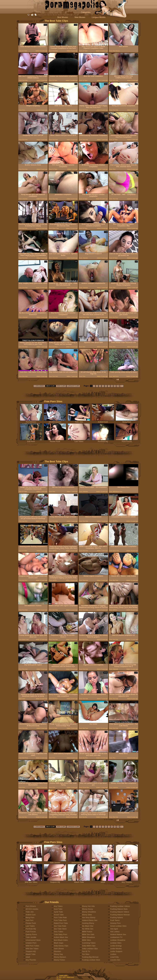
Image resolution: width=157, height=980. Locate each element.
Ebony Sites (87, 915)
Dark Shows (59, 949)
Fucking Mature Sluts (119, 909)
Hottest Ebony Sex (90, 920)
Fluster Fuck (55, 441)
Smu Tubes (59, 932)
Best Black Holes (61, 940)
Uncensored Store (79, 862)
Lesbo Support (116, 951)
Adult (103, 881)
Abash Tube (79, 881)
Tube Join (79, 421)
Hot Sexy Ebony (89, 917)
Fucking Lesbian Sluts (91, 960)
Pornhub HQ (103, 441)
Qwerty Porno (31, 862)
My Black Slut (88, 926)
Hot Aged (114, 929)
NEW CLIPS (61, 386)
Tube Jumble (55, 862)
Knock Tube (59, 915)
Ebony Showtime (89, 912)
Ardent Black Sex (61, 937)
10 (118, 386)
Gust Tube (58, 909)
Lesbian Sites (116, 943)
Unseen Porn (103, 862)
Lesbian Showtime (118, 940)
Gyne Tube (58, 912)
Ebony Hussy (87, 909)
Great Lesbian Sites (118, 926)
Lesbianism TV (116, 937)
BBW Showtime (88, 937)
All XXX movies (55, 421)
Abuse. (59, 979)
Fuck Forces (127, 441)
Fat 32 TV (86, 951)
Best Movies (63, 17)
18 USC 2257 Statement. (65, 977)
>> (122, 386)
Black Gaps (59, 943)
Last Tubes (79, 441)
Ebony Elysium (60, 957)
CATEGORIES (39, 386)
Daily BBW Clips (89, 946)
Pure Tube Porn (60, 920)
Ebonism (57, 951)
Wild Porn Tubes (127, 862)
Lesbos (113, 954)
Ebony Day (58, 954)
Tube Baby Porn (60, 934)
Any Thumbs (127, 881)
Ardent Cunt (103, 421)
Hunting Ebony (88, 923)
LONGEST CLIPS (73, 386)
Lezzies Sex (115, 960)
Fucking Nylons (117, 917)
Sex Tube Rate (60, 926)
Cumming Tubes (89, 943)
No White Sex (88, 929)
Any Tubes (58, 906)
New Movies (80, 17)
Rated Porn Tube (61, 923)
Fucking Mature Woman (120, 915)
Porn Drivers (31, 421)
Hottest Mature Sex (118, 934)
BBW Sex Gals (88, 934)
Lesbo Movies (116, 949)
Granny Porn (115, 923)
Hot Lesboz (115, 932)
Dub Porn (31, 441)
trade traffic (64, 975)
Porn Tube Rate (60, 917)
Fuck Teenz (115, 920)
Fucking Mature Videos (120, 912)
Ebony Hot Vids (88, 906)
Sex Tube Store (60, 929)
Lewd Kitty (114, 957)
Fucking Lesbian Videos (120, 906)
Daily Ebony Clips (61, 946)
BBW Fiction (87, 932)
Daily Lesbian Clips (90, 949)
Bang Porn (127, 421)
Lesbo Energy (116, 946)
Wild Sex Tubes (31, 881)
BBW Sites (86, 940)
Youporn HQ (55, 881)
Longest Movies (99, 17)
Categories (86, 12)
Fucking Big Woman (90, 957)
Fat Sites (86, 954)
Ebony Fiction (59, 960)
